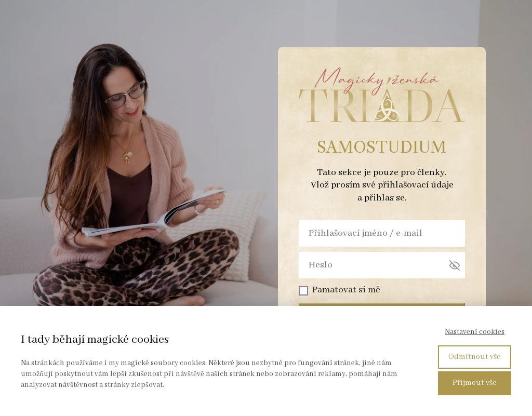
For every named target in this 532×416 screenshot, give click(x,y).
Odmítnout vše (475, 357)
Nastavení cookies (475, 332)
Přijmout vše (475, 383)
